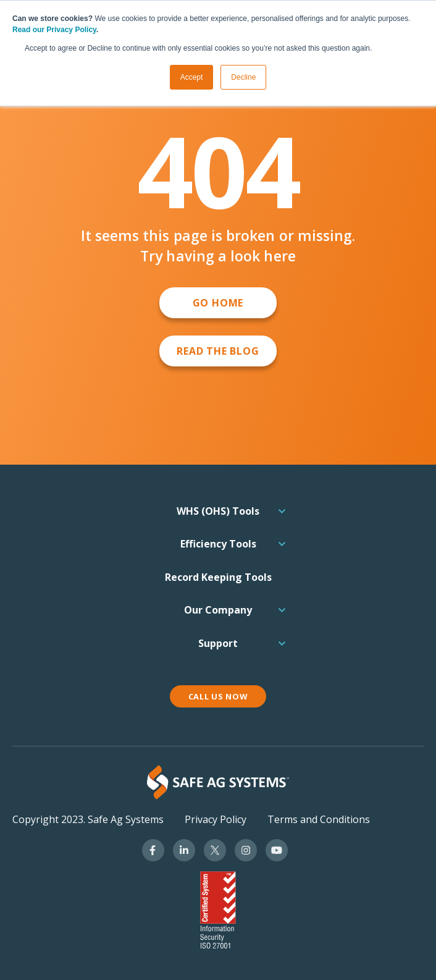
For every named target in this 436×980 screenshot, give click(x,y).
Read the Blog (218, 351)
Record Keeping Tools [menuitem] (218, 577)
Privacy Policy (216, 819)
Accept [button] (192, 77)
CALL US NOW (218, 696)
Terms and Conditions (319, 819)
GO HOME (218, 303)
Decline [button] (243, 77)
